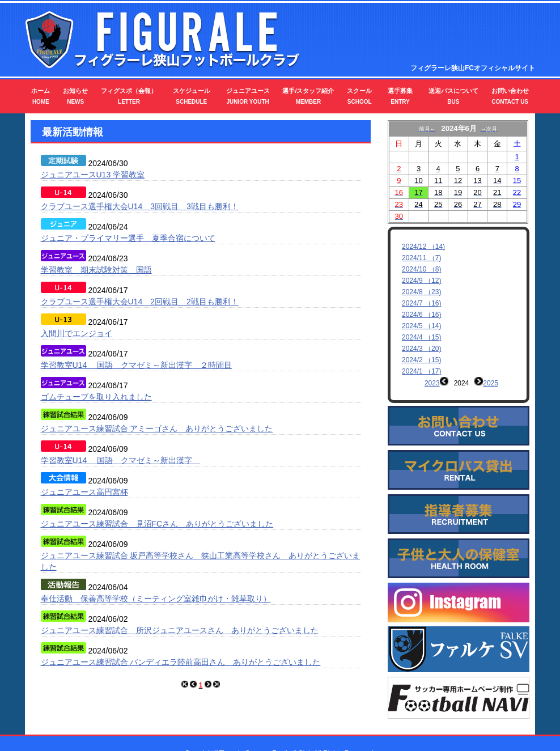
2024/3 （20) (421, 349)
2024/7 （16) (421, 303)
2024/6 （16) (421, 315)
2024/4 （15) (421, 337)
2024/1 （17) (421, 371)
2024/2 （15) (421, 360)
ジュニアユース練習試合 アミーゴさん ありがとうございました (157, 428)
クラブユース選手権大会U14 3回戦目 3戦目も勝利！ (140, 206)
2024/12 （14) (423, 247)
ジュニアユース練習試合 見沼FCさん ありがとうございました (157, 524)
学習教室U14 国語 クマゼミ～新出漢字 (121, 460)
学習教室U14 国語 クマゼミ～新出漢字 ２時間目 (137, 365)
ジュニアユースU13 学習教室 (93, 175)
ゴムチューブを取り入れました (96, 397)
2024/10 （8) (421, 269)
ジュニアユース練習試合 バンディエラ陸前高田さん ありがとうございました (181, 662)
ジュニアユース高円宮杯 (84, 492)
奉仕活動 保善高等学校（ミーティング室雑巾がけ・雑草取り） (156, 599)
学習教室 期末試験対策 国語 (96, 270)
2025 (491, 383)
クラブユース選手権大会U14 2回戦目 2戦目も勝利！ (140, 302)
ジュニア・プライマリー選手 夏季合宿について (128, 238)
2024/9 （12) (421, 281)
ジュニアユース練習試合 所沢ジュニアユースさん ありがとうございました (180, 630)
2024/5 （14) (421, 326)
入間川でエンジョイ (77, 333)
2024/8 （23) (421, 292)
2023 (432, 383)
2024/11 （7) (421, 258)
